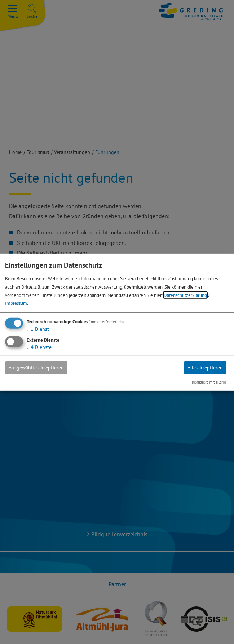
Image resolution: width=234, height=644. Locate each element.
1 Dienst (38, 329)
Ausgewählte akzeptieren (36, 368)
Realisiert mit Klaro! (209, 382)
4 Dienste (39, 347)
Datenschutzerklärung (185, 295)
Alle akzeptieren (205, 368)
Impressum (16, 303)
